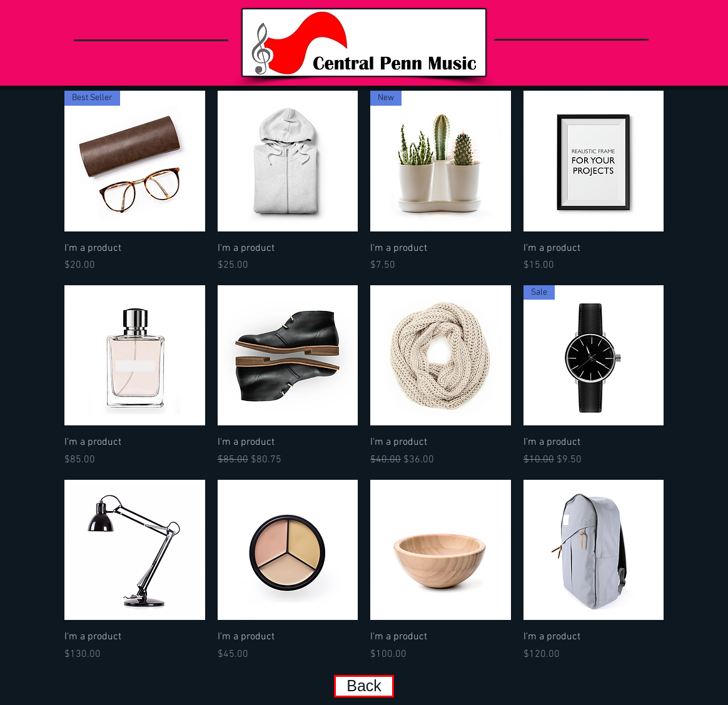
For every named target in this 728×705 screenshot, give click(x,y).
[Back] (364, 686)
